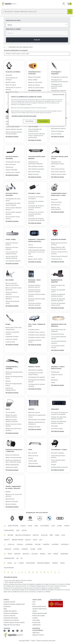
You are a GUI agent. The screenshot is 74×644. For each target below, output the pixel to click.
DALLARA (35, 554)
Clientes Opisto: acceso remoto (14, 623)
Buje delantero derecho (58, 129)
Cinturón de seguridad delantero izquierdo (58, 300)
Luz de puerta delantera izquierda (59, 342)
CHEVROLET (65, 545)
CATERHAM (29, 545)
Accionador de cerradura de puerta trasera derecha (36, 220)
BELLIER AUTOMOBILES (23, 535)
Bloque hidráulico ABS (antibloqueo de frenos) (58, 248)
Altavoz (31, 245)
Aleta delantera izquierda (36, 169)
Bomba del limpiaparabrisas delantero (14, 373)
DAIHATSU (26, 554)
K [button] (22, 572)
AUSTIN (24, 531)
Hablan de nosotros (10, 611)
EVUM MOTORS (9, 568)
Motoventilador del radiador (37, 420)
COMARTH (25, 549)
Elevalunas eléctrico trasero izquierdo (37, 300)
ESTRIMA (55, 563)
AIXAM (30, 526)
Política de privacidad (40, 613)
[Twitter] (9, 631)
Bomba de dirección (12, 502)
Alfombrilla (9, 75)
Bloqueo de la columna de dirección (14, 495)
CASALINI (20, 545)
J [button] (19, 572)
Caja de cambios (56, 134)
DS (22, 558)
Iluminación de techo (57, 334)
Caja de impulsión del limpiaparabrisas (35, 130)
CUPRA (40, 549)
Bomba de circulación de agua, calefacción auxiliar (13, 461)
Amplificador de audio (35, 248)
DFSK (49, 554)
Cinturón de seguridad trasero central (58, 304)
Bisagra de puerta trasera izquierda (13, 430)
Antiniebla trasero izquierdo (37, 335)
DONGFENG (64, 554)
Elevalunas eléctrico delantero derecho (34, 286)
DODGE (56, 554)
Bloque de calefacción (12, 455)
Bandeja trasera (10, 82)
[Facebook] (5, 631)
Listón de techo (33, 464)
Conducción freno (57, 259)
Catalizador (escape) (12, 337)
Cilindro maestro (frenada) (59, 256)
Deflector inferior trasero (59, 174)
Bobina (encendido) (34, 77)
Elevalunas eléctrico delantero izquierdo (34, 291)
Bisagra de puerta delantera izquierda (12, 421)
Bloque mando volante (35, 259)
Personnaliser (29, 121)
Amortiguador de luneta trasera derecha (36, 374)
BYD (41, 540)
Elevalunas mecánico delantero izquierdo (35, 304)
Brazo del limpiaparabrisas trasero (14, 385)
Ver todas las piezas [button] (35, 90)
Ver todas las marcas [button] (11, 577)
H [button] (12, 572)
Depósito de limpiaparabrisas (11, 389)
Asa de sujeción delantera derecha (14, 209)
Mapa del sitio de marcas (12, 625)
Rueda (53, 383)
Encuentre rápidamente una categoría (16, 50)
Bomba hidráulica (11, 504)
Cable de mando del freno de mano (59, 253)
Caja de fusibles (33, 127)
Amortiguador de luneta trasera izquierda (13, 204)
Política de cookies (39, 616)
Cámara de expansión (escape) (12, 333)
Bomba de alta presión (35, 82)
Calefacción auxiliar (12, 467)
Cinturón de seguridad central (58, 291)
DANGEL (43, 554)
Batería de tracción (34, 413)
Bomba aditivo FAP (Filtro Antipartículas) (14, 329)
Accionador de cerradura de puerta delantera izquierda (36, 214)
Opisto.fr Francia (38, 635)
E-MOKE (21, 563)
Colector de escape (12, 339)
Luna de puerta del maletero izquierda (12, 257)
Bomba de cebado (34, 85)
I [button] (15, 572)
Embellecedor (55, 372)
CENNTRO (46, 545)
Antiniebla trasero (34, 330)
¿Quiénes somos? (9, 602)
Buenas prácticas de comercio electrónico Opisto (39, 609)
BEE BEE (10, 535)
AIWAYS (23, 526)
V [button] (55, 572)
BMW (51, 535)
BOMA (57, 535)
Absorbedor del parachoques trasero (57, 163)
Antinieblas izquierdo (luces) (35, 341)
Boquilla (8, 381)
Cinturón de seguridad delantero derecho (58, 295)
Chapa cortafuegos (12, 170)
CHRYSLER (7, 549)
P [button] (41, 572)
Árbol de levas (56, 205)
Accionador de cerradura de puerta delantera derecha (36, 208)
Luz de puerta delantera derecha (59, 338)
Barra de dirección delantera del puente (12, 284)
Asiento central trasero (13, 127)
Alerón (53, 166)
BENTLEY (36, 535)
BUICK (35, 540)
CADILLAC (11, 545)
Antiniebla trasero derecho (36, 332)
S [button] (48, 572)
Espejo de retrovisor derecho (12, 244)
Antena (31, 257)
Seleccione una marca (13, 20)
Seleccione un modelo (13, 29)
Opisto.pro (36, 633)
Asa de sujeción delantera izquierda (14, 213)
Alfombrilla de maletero (36, 370)
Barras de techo (33, 456)
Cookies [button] (35, 618)
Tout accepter (43, 121)
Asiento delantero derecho (14, 129)
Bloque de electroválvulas (14, 458)
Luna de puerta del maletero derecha (12, 253)
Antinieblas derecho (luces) (37, 338)
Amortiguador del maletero (37, 377)
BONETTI (7, 540)
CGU (34, 602)
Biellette (8, 492)
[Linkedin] (18, 631)
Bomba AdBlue (33, 80)
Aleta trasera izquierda (58, 172)
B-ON (63, 535)
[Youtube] (13, 631)
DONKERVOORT (9, 558)
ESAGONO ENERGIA (43, 563)
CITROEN (16, 549)
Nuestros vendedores (11, 613)
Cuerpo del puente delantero (11, 293)
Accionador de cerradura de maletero (36, 198)
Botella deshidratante (12, 465)
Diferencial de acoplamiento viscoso (37, 416)
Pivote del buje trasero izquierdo (58, 461)
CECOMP (38, 545)
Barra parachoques (34, 172)
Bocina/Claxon (10, 499)
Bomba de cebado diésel (36, 88)
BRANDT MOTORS (17, 540)
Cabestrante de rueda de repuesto (13, 89)
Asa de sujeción (10, 413)
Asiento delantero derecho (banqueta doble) (14, 133)
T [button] (52, 572)
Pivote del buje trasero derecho (58, 457)
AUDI (18, 531)
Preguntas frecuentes (11, 618)
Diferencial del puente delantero (12, 298)
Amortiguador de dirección (59, 77)
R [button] (44, 572)
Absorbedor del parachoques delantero (35, 163)
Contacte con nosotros (11, 620)
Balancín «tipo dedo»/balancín (56, 208)
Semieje (53, 465)
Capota (31, 458)
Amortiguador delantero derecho (59, 92)
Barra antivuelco (11, 165)
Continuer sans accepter (58, 94)
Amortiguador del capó (13, 162)
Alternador (54, 200)
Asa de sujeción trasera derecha (13, 218)
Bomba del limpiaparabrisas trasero (14, 378)
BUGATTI (28, 540)
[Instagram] (22, 631)
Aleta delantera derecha (36, 166)
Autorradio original (57, 429)
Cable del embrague (57, 131)
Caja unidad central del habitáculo (58, 331)
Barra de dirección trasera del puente (14, 289)
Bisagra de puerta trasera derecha (13, 425)
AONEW (67, 526)
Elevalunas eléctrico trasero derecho (37, 295)
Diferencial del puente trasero (12, 302)
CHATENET (55, 545)
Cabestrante (9, 167)
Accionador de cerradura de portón (36, 202)
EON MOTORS (30, 563)
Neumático (54, 380)
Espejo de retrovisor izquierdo (12, 248)
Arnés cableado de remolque (11, 79)
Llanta (53, 377)
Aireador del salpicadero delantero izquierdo (59, 423)
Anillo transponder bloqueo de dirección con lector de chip (37, 252)
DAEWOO (17, 554)
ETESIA (62, 563)
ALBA (36, 526)
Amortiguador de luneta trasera (13, 200)
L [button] (26, 572)
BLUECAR (44, 535)
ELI (15, 563)
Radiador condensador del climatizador (36, 423)
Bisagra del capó (33, 174)
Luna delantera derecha (13, 261)
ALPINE (59, 526)
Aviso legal (36, 620)
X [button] (59, 572)
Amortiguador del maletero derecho (37, 381)
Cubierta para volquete (13, 173)
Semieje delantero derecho (59, 467)
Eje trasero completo (57, 453)
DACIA (10, 554)
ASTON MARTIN (9, 531)
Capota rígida (33, 461)
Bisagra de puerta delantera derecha (11, 416)
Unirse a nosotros (10, 616)
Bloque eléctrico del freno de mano (59, 244)
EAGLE (10, 563)
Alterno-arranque (56, 202)
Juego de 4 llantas (57, 375)
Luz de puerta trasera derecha (58, 347)
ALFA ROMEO (45, 526)
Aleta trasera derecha (58, 169)
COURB (33, 549)
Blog (5, 609)
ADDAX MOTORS (13, 526)
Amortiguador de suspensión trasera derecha (60, 81)
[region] (37, 109)
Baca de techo (33, 453)
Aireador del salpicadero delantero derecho (59, 418)
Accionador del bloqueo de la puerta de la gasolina (59, 414)
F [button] (5, 572)
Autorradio (54, 426)
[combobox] (37, 12)
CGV (34, 604)
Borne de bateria (11, 85)
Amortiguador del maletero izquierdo (37, 385)
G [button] (8, 572)
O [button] (37, 572)
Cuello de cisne (10, 342)
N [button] (33, 572)
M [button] (29, 572)
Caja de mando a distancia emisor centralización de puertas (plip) (37, 136)
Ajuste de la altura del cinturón (58, 286)
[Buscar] (70, 12)
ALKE (53, 526)
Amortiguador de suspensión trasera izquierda (57, 86)
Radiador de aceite (34, 427)
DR (17, 558)
